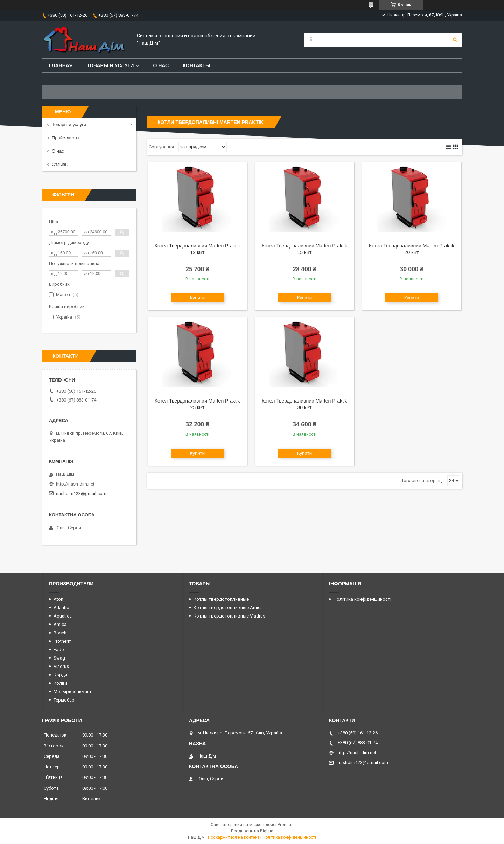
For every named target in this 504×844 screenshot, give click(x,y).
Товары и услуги (110, 65)
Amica (60, 624)
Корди (60, 675)
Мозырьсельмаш (72, 692)
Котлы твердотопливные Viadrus (229, 616)
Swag (59, 658)
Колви (60, 683)
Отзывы (60, 164)
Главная (61, 65)
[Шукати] (455, 40)
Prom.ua (286, 825)
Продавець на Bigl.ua (252, 831)
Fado (59, 650)
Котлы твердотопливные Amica (228, 608)
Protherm (63, 641)
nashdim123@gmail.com (81, 493)
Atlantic (61, 608)
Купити (198, 298)
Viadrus (61, 666)
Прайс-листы (66, 138)
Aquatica (63, 616)
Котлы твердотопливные (221, 599)
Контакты (196, 65)
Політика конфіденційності (362, 599)
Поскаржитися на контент (234, 837)
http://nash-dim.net (75, 484)
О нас (161, 65)
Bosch (60, 633)
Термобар (64, 700)
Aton (58, 599)
